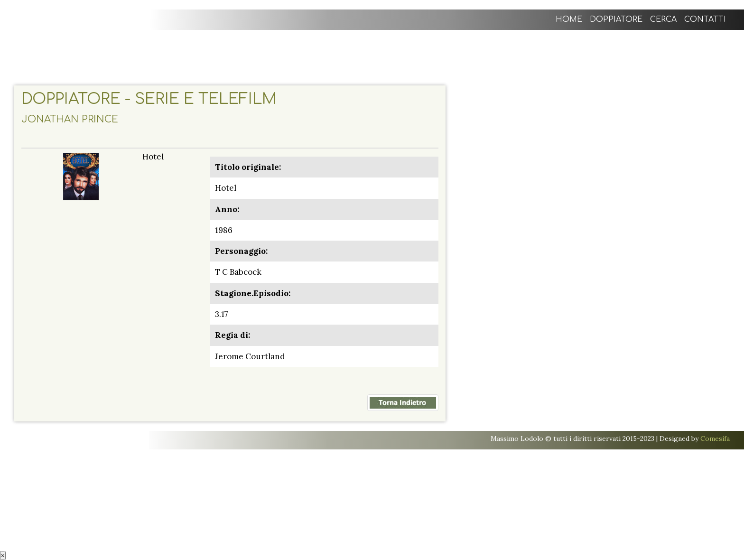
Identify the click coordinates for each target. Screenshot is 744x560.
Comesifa (715, 439)
